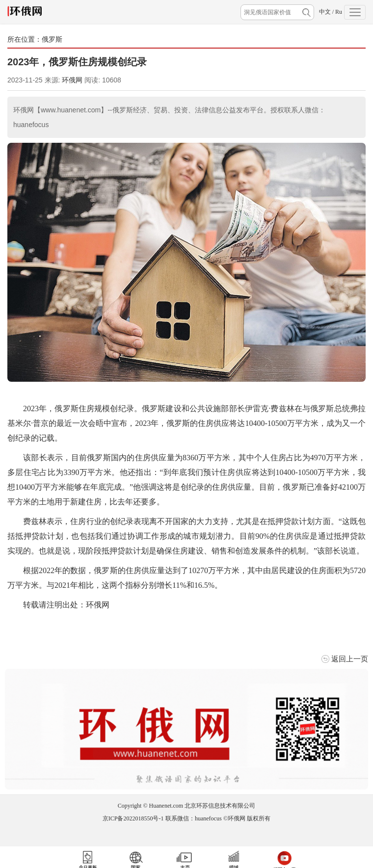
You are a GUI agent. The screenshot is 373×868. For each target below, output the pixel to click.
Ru (339, 12)
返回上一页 (350, 659)
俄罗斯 (52, 39)
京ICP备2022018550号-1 (133, 818)
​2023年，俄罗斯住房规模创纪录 (77, 62)
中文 (325, 12)
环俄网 (72, 80)
